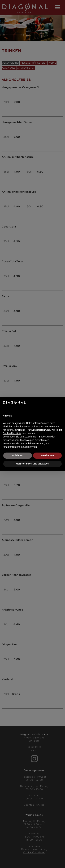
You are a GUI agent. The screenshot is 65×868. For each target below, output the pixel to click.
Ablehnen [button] (18, 455)
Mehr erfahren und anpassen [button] (32, 464)
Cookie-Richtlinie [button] (12, 433)
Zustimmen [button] (47, 455)
